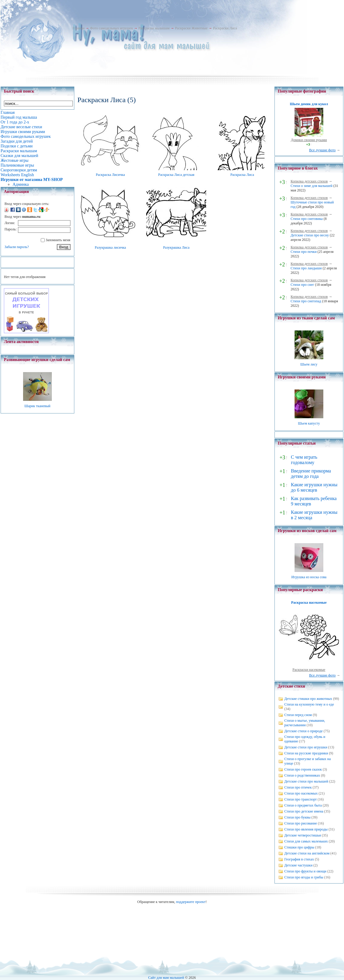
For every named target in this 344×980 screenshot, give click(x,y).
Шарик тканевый (37, 406)
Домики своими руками (309, 140)
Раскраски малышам (154, 28)
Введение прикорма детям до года (311, 474)
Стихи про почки (304, 252)
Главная (79, 28)
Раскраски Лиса (225, 28)
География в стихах (299, 859)
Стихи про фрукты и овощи (305, 871)
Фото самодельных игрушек (111, 28)
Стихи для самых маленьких (306, 841)
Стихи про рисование (301, 823)
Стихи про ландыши (306, 268)
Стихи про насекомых (301, 793)
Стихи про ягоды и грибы (304, 877)
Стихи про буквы (298, 817)
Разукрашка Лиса (176, 247)
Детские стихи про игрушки (306, 747)
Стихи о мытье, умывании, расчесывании (305, 723)
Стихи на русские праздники (306, 753)
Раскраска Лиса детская (176, 175)
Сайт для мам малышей (166, 978)
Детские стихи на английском (307, 853)
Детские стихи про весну (310, 235)
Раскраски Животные (191, 28)
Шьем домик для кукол (309, 104)
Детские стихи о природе (304, 731)
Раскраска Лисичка (110, 175)
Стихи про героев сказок (303, 769)
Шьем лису (309, 364)
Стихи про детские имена (304, 811)
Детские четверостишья (303, 835)
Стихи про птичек (298, 787)
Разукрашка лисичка (110, 247)
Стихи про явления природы (306, 829)
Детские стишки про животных (308, 699)
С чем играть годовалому (304, 460)
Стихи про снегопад (306, 301)
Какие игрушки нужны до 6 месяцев (314, 487)
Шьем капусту (309, 423)
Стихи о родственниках (302, 775)
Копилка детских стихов (309, 181)
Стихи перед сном (298, 715)
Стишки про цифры (299, 847)
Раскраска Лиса (242, 175)
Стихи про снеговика (307, 219)
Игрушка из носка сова (309, 577)
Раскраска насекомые (309, 603)
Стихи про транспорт (301, 799)
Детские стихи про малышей (306, 781)
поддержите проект (191, 902)
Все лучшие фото (322, 150)
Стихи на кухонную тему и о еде (309, 704)
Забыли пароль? (17, 247)
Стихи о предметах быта (303, 805)
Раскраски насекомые (309, 670)
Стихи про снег (302, 285)
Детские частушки (298, 865)
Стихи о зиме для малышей (312, 186)
